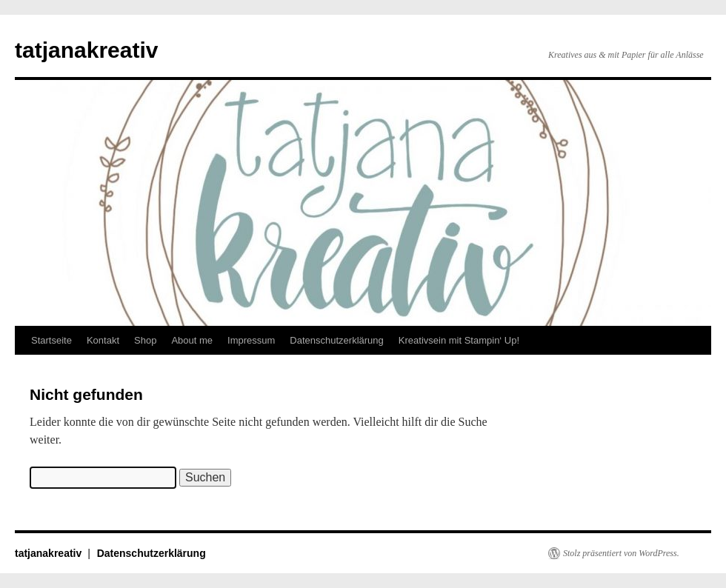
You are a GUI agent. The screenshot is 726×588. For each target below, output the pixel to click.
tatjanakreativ (86, 50)
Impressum (251, 340)
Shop (145, 340)
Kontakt (103, 340)
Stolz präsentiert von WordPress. (621, 553)
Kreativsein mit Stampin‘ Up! (459, 340)
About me (192, 340)
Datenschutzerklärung (336, 340)
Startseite (51, 340)
